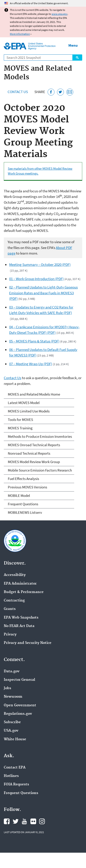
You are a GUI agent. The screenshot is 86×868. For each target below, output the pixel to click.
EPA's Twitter (16, 821)
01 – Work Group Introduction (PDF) (36, 279)
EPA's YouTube (24, 821)
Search (77, 58)
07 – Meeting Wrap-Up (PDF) (31, 364)
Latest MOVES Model (24, 403)
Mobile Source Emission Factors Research (40, 470)
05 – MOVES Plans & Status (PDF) (34, 341)
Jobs (7, 688)
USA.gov (11, 731)
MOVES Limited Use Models (29, 411)
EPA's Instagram (42, 821)
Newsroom (13, 697)
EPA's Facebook (7, 821)
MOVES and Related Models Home (34, 394)
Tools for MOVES (20, 420)
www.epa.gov (60, 14)
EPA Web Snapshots (21, 618)
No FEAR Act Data (19, 626)
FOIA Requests (16, 784)
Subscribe (12, 722)
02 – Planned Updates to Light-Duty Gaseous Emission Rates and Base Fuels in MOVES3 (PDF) (43, 293)
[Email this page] (70, 92)
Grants (10, 609)
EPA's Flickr (33, 821)
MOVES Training (20, 428)
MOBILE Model (19, 496)
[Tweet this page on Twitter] (60, 92)
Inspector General (19, 680)
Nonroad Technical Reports (29, 453)
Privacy (10, 635)
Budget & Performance (24, 592)
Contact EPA (15, 768)
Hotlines (11, 776)
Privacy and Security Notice (28, 643)
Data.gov (12, 671)
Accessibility (15, 575)
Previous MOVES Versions (27, 487)
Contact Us (18, 92)
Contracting (14, 601)
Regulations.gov (18, 714)
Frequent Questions (23, 504)
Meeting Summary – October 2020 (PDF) (40, 265)
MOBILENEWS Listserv (25, 512)
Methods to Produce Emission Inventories (40, 436)
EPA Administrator (20, 584)
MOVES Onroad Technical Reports (34, 445)
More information (20, 34)
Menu (73, 45)
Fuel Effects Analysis (23, 479)
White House (15, 739)
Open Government (20, 705)
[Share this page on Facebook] (51, 92)
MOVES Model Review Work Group (34, 462)
